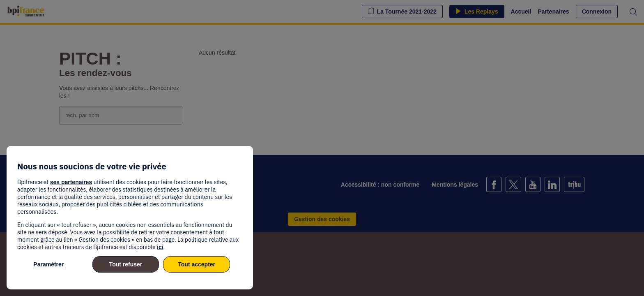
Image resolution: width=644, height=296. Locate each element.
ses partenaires (71, 182)
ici (160, 247)
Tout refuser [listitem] (126, 264)
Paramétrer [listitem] (48, 264)
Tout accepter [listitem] (197, 264)
